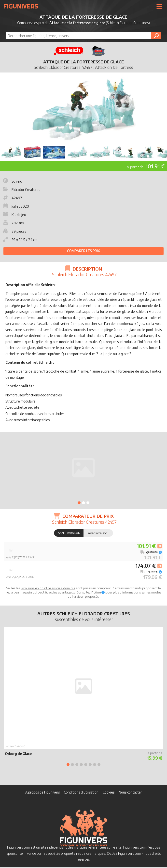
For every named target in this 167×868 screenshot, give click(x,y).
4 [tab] (81, 765)
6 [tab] (90, 765)
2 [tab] (83, 503)
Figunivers (23, 6)
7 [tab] (95, 765)
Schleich (13, 181)
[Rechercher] (156, 36)
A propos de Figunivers (42, 792)
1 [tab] (79, 503)
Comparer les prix (83, 251)
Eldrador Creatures (21, 190)
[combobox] (84, 36)
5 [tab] (86, 765)
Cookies (109, 792)
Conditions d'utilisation (81, 792)
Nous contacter (130, 792)
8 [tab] (99, 765)
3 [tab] (88, 503)
